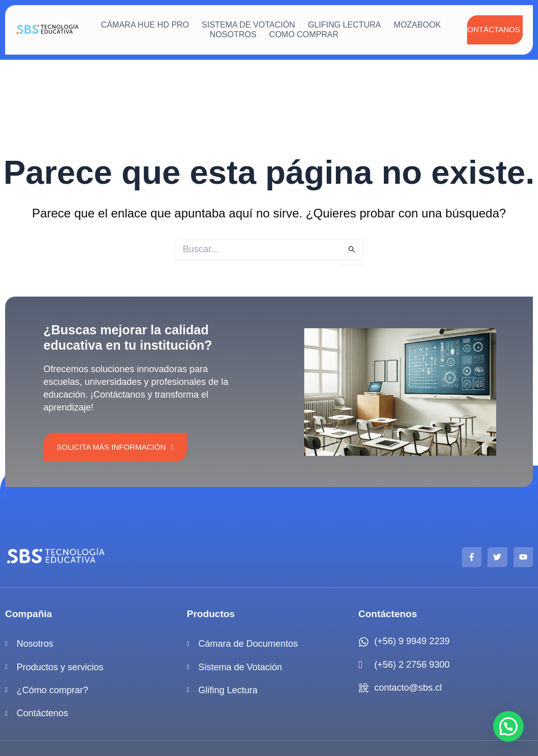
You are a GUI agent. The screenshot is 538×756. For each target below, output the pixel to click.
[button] (508, 726)
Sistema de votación (248, 25)
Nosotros (233, 34)
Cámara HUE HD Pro (145, 25)
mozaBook (417, 25)
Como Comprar (304, 34)
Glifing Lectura (344, 25)
